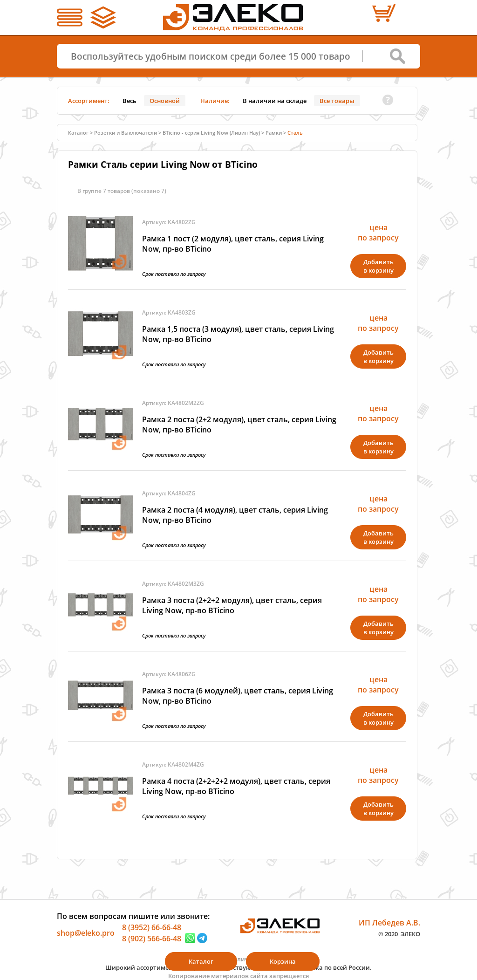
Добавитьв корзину (378, 266)
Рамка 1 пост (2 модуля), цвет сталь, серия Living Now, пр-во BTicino (233, 244)
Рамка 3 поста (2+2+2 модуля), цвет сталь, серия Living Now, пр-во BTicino (232, 605)
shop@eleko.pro (86, 933)
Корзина (283, 961)
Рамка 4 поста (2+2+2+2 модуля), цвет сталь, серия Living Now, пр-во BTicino (236, 786)
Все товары (337, 101)
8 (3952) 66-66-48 (152, 927)
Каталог (78, 133)
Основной (165, 101)
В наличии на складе (275, 101)
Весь (129, 101)
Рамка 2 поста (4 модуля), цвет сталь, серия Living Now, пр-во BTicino (235, 515)
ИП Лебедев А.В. (389, 923)
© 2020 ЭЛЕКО (399, 933)
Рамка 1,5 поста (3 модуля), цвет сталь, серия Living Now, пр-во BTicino (238, 334)
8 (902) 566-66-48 (152, 938)
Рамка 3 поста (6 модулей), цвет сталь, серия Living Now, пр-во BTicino (238, 696)
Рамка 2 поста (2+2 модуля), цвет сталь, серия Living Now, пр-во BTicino (239, 425)
